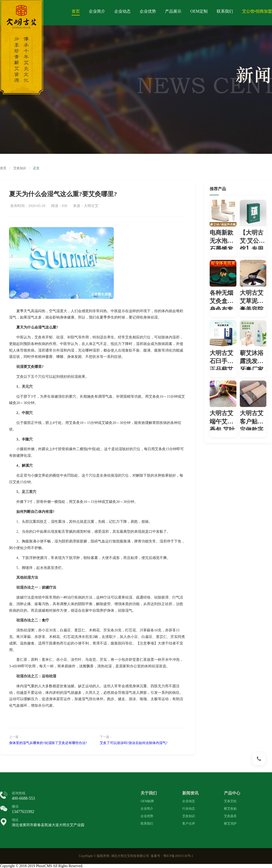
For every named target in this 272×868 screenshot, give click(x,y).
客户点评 (189, 824)
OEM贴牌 (147, 801)
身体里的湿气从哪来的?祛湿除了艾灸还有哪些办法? (48, 743)
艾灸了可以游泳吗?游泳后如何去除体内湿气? (134, 743)
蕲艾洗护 (230, 824)
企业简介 (97, 11)
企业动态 (122, 11)
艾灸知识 (20, 168)
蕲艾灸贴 (230, 809)
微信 (15, 806)
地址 (15, 820)
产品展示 (173, 11)
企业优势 (148, 11)
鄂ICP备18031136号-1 (178, 856)
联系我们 (225, 11)
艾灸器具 (230, 816)
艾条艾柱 (230, 801)
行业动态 (189, 809)
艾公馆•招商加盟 (257, 11)
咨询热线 (19, 793)
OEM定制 (199, 11)
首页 (76, 11)
